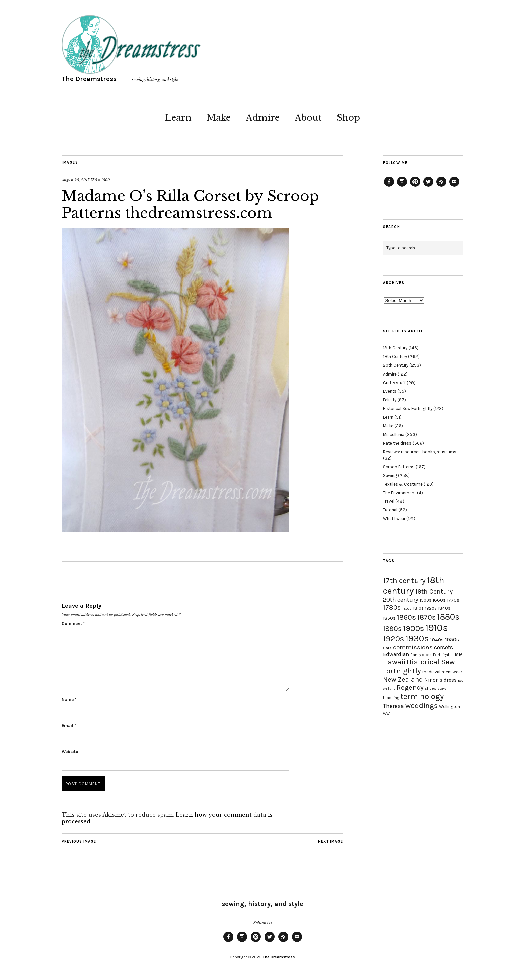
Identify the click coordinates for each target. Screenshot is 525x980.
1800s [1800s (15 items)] (407, 609)
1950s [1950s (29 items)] (452, 639)
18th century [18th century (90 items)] (414, 585)
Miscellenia (394, 435)
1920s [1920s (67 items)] (394, 639)
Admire (263, 118)
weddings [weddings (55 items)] (422, 705)
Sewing (390, 475)
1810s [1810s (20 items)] (418, 608)
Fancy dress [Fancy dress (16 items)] (421, 655)
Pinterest (415, 186)
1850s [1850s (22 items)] (389, 618)
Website (70, 752)
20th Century (396, 365)
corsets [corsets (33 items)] (443, 647)
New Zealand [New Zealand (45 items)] (403, 679)
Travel (389, 501)
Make (219, 118)
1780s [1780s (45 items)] (392, 607)
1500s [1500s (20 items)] (425, 600)
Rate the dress (397, 443)
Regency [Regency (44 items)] (410, 687)
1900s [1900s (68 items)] (414, 628)
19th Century (395, 357)
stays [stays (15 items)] (442, 689)
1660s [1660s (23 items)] (439, 600)
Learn (178, 118)
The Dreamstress (89, 79)
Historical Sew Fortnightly (408, 409)
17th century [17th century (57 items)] (404, 581)
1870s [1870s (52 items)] (426, 617)
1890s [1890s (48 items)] (392, 629)
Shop (348, 118)
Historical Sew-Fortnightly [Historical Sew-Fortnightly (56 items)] (420, 666)
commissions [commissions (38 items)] (413, 647)
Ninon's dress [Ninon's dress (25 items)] (440, 680)
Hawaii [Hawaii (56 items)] (394, 662)
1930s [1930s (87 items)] (417, 638)
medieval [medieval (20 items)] (431, 672)
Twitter (428, 186)
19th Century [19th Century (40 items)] (434, 592)
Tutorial (390, 510)
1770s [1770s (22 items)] (453, 600)
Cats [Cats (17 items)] (387, 648)
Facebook (389, 186)
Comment (73, 623)
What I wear (394, 519)
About (308, 118)
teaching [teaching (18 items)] (391, 698)
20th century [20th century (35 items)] (401, 600)
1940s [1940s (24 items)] (437, 640)
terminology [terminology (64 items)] (422, 696)
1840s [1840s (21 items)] (444, 608)
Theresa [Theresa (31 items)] (394, 706)
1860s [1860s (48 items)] (406, 617)
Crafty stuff (394, 383)
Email (69, 725)
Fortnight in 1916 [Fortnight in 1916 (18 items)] (448, 655)
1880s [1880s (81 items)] (448, 617)
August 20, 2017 (76, 180)
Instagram (402, 186)
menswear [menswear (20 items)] (452, 672)
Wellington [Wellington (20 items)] (449, 706)
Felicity (390, 400)
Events (390, 391)
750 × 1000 (100, 180)
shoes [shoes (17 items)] (430, 688)
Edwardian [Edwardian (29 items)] (396, 654)
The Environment (399, 493)
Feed (441, 186)
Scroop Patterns (399, 467)
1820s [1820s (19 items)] (431, 608)
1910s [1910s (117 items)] (437, 628)
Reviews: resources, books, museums (420, 452)
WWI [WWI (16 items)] (387, 714)
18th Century (395, 348)
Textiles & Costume (403, 484)
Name (69, 699)
